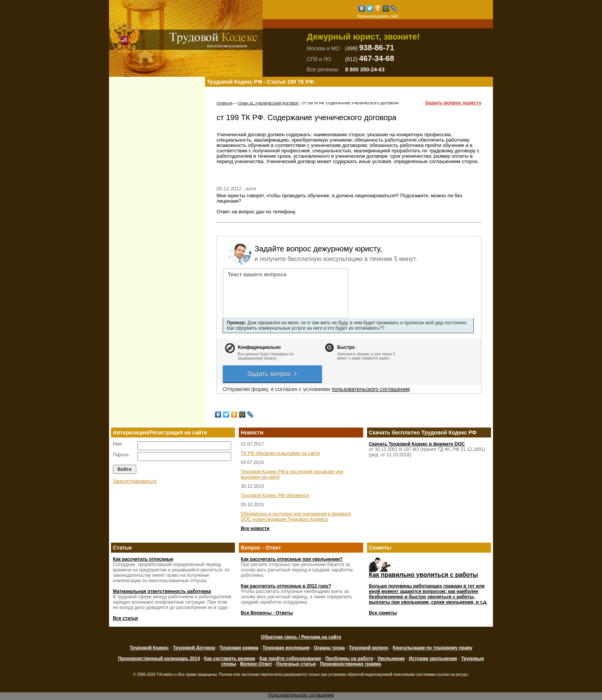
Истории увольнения (433, 659)
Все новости (255, 528)
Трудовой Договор (194, 648)
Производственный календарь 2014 (159, 659)
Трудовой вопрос (369, 648)
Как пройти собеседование (290, 659)
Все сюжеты (383, 613)
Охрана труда (329, 648)
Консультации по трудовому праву (432, 648)
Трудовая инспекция (286, 648)
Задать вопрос (273, 374)
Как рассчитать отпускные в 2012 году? (286, 586)
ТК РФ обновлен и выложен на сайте (280, 453)
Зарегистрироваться (135, 481)
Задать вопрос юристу (453, 103)
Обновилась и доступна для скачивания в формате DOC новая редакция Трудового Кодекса (296, 517)
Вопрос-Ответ (256, 664)
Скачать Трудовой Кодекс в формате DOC (417, 444)
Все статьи (125, 618)
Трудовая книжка (239, 648)
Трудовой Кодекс (149, 648)
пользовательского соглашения (371, 389)
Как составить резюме (230, 659)
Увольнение (391, 659)
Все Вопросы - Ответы (267, 613)
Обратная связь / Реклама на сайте (301, 637)
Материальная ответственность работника (162, 591)
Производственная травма (350, 664)
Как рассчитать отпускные (143, 559)
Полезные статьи (296, 664)
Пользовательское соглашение (301, 695)
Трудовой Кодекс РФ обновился (275, 495)
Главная (224, 103)
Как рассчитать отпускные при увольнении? (292, 559)
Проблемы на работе (349, 659)
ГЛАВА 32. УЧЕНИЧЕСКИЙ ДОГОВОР (269, 103)
